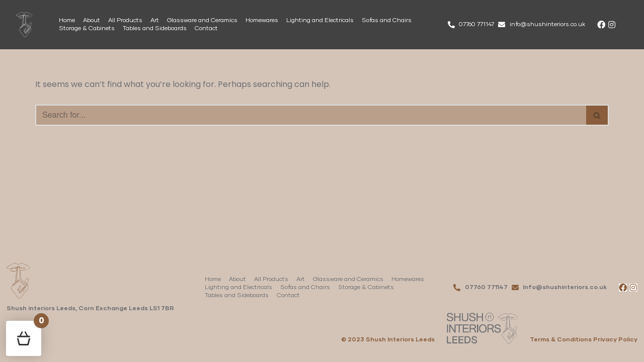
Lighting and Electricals (320, 21)
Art (155, 21)
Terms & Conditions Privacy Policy (584, 340)
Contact (206, 29)
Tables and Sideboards (155, 29)
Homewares (262, 21)
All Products (125, 21)
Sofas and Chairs (387, 21)
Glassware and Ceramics (202, 21)
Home (67, 21)
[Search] (311, 115)
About (92, 21)
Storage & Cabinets (87, 29)
